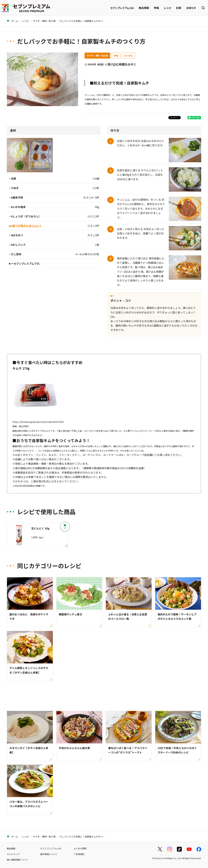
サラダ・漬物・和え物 (44, 21)
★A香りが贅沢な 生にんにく (25, 226)
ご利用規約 (79, 854)
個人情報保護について (17, 860)
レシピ (168, 8)
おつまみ (129, 56)
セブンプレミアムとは (122, 8)
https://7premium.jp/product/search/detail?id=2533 (38, 422)
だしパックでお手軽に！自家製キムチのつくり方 (85, 21)
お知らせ (191, 8)
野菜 (116, 56)
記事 (179, 8)
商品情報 (144, 8)
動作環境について (49, 854)
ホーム (12, 21)
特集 (156, 8)
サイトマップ (13, 854)
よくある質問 (80, 848)
